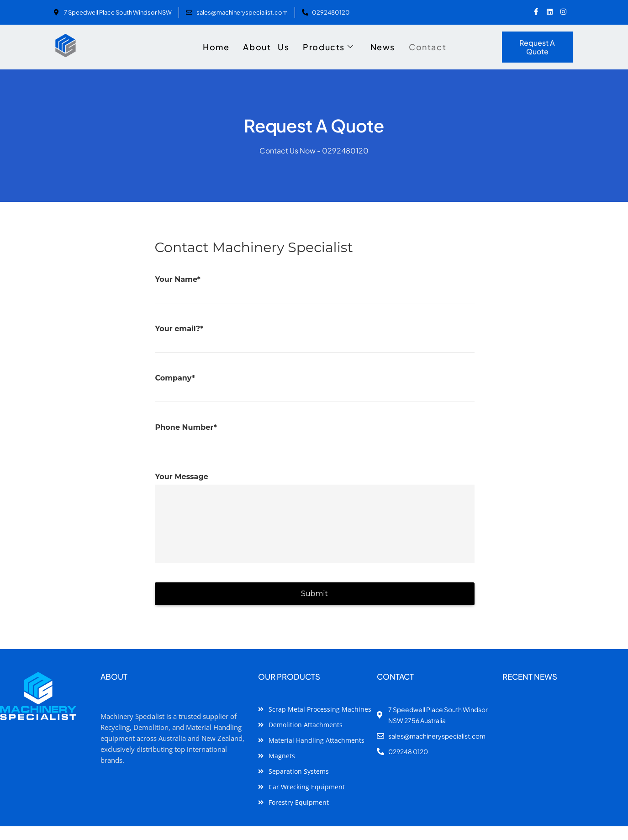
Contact (427, 47)
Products (328, 47)
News (383, 47)
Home (216, 47)
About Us (266, 47)
